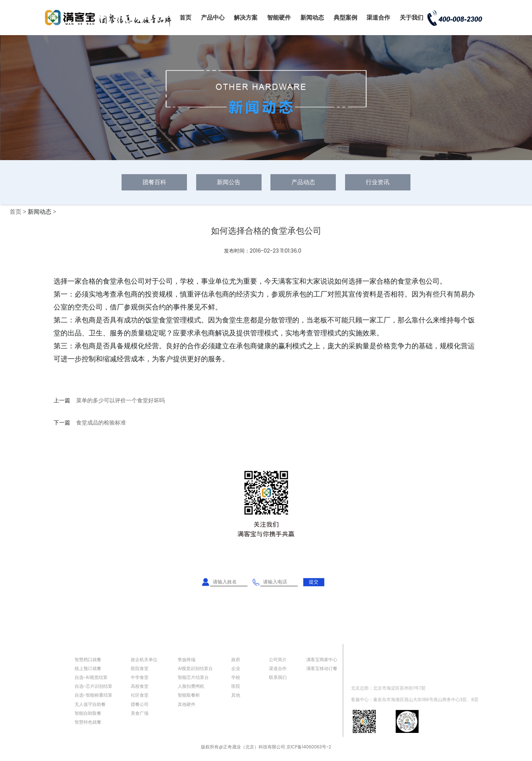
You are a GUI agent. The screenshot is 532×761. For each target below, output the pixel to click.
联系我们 (278, 677)
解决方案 (246, 18)
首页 (185, 18)
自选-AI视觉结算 (91, 677)
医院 (236, 686)
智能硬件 (279, 18)
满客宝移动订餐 (322, 669)
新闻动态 (312, 18)
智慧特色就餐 (88, 722)
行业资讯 (378, 182)
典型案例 (345, 18)
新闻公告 (229, 182)
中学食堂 (140, 677)
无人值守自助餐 (90, 704)
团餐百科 (154, 182)
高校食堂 (140, 686)
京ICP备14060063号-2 (309, 747)
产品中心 (213, 18)
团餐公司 (140, 704)
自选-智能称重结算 (93, 695)
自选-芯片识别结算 (93, 686)
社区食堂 (140, 695)
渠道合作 (378, 18)
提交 (314, 582)
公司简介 (278, 660)
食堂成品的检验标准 (101, 423)
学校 (236, 677)
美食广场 (140, 713)
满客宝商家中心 (322, 660)
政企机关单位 (144, 660)
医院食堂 (140, 669)
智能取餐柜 (189, 695)
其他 (236, 695)
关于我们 (412, 18)
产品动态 (303, 182)
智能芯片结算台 (193, 677)
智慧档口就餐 (88, 660)
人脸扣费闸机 (191, 686)
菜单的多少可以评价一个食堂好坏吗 (120, 400)
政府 (236, 660)
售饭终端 (187, 660)
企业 (236, 669)
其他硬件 (187, 704)
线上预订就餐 (88, 669)
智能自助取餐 (88, 713)
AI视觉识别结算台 (195, 669)
